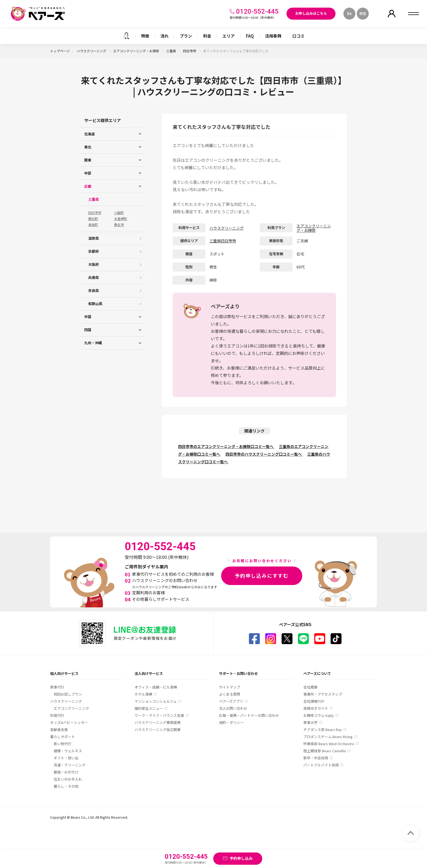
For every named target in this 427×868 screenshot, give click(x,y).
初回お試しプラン (68, 694)
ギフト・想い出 (66, 758)
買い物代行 (62, 744)
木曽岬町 (121, 219)
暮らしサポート (62, 737)
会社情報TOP (314, 701)
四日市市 (190, 51)
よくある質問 (230, 694)
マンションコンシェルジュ (156, 701)
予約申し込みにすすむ (262, 575)
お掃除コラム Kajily (319, 715)
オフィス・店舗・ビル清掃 (156, 687)
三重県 (171, 51)
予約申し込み (241, 858)
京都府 (94, 251)
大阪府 (94, 264)
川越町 (119, 213)
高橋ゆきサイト (316, 708)
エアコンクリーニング (71, 708)
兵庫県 (94, 277)
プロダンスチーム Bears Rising (328, 737)
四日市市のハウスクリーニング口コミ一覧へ (264, 454)
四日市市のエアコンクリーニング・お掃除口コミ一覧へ (226, 446)
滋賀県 (94, 238)
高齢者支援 (59, 730)
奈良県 (94, 290)
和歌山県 (95, 304)
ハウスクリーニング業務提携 (158, 722)
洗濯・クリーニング (70, 765)
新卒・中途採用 (316, 758)
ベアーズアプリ (231, 701)
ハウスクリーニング (92, 51)
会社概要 (310, 687)
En (349, 13)
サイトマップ (230, 687)
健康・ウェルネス (68, 751)
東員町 (93, 225)
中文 (363, 13)
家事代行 (57, 687)
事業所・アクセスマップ (323, 694)
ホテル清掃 (143, 694)
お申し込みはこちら (311, 13)
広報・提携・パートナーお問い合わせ (249, 715)
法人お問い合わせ (233, 708)
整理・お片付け (66, 772)
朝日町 (93, 219)
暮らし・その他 (66, 786)
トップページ (60, 51)
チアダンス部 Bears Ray (323, 730)
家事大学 (310, 722)
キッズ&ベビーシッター (69, 722)
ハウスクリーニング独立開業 (158, 730)
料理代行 (57, 715)
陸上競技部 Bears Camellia (325, 751)
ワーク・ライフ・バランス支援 (159, 715)
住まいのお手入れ (68, 779)
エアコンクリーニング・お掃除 (137, 51)
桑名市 (119, 225)
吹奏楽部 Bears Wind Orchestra (329, 744)
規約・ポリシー (231, 722)
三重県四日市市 (223, 241)
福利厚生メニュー (149, 708)
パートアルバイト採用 (321, 765)
